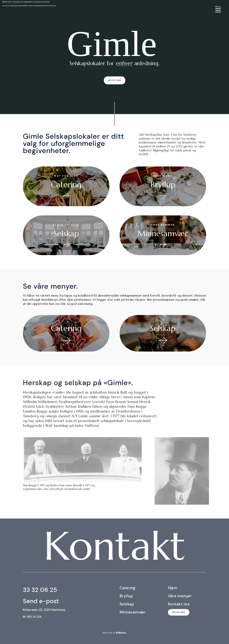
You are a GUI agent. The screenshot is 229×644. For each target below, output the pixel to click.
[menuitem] (218, 9)
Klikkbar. (121, 633)
